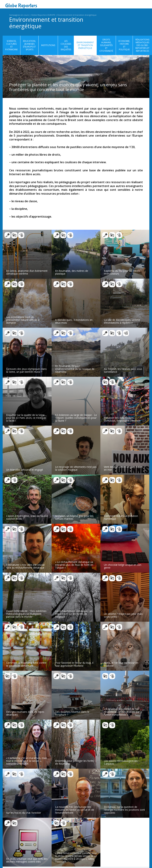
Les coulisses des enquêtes (66, 45)
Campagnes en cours (19, 15)
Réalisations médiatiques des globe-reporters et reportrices (142, 45)
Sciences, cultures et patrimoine (11, 45)
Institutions (48, 45)
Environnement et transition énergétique (77, 15)
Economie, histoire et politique (124, 45)
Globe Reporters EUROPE (43, 15)
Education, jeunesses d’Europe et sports (29, 45)
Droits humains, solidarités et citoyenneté (106, 45)
